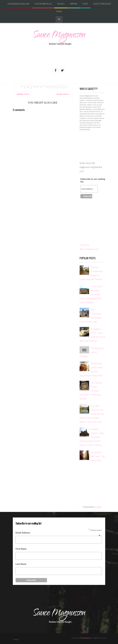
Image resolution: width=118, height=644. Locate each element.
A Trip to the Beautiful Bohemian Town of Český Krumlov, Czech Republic (91, 294)
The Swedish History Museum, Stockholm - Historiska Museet (91, 390)
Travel (59, 11)
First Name (21, 548)
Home (16, 638)
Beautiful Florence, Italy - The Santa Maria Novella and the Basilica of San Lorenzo (92, 437)
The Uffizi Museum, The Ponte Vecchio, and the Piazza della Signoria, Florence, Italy (92, 414)
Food (85, 4)
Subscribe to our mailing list (93, 180)
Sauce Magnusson (59, 36)
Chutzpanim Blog (43, 4)
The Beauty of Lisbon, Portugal (92, 352)
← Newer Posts (22, 94)
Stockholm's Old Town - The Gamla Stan (98, 456)
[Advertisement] (59, 59)
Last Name (21, 564)
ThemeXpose (86, 636)
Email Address (58, 533)
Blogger (98, 507)
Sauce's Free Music (102, 4)
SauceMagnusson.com (18, 4)
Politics (61, 4)
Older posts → (64, 94)
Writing (74, 4)
